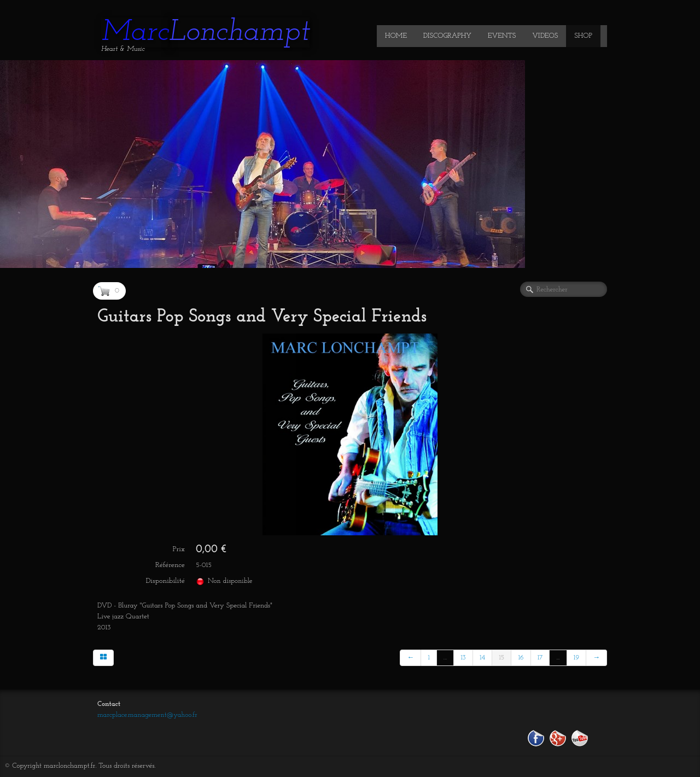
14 (482, 658)
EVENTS (502, 36)
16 (521, 658)
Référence (170, 565)
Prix (179, 549)
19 (576, 658)
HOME (396, 36)
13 (463, 658)
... (445, 658)
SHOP (583, 36)
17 (540, 658)
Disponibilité (165, 581)
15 (501, 658)
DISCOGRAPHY (447, 36)
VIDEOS (545, 36)
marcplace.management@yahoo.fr (147, 715)
